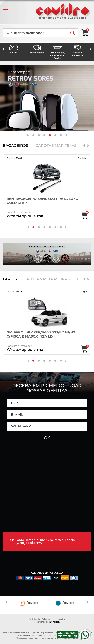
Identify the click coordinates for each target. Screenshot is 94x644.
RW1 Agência (54, 622)
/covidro (29, 603)
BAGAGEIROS (16, 146)
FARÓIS (10, 279)
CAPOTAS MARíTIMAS (56, 146)
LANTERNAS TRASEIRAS (47, 279)
